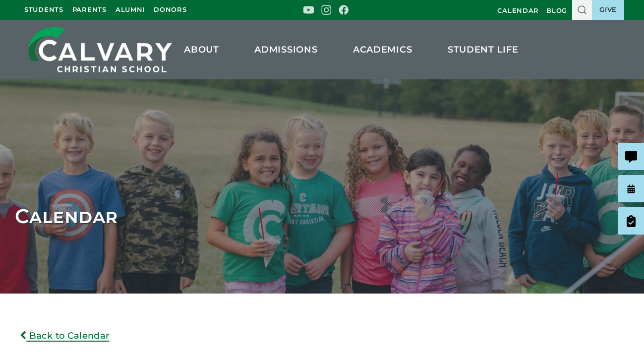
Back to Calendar (65, 336)
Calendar (518, 10)
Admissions (290, 50)
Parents (89, 9)
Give (608, 9)
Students (44, 9)
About (206, 50)
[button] (582, 10)
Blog (557, 10)
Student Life (487, 50)
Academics (387, 50)
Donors (170, 9)
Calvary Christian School (100, 49)
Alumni (130, 9)
